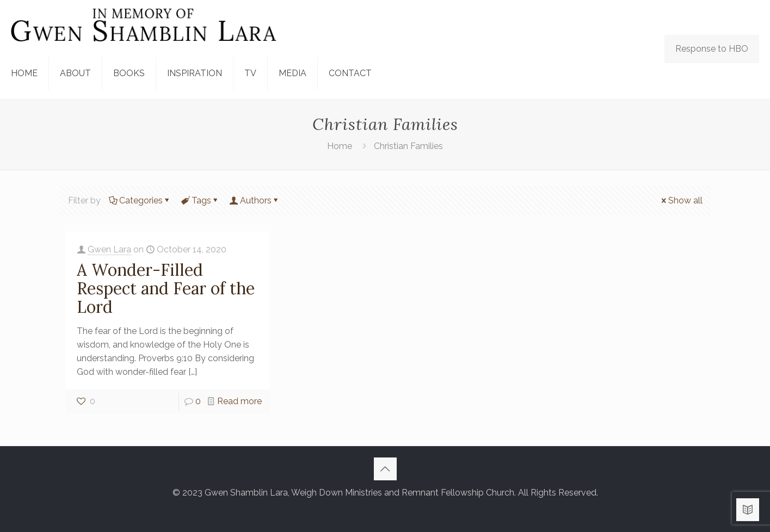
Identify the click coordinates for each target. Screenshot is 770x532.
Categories (140, 200)
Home (340, 146)
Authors (255, 200)
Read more (239, 401)
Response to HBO (712, 49)
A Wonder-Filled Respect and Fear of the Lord (166, 288)
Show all (681, 200)
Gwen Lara (109, 249)
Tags (201, 200)
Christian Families (408, 146)
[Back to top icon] (385, 469)
